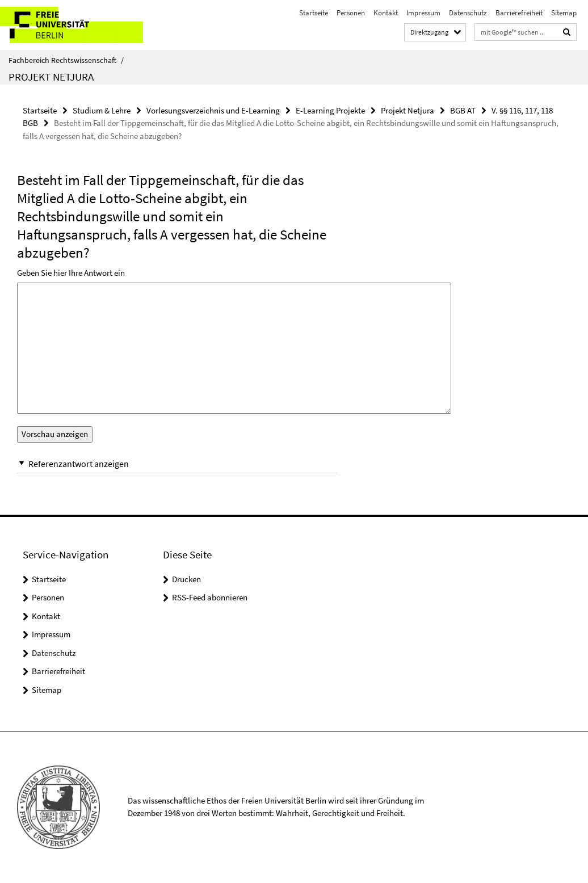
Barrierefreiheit (519, 13)
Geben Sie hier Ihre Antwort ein (71, 273)
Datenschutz (468, 13)
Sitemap (564, 13)
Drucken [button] (186, 579)
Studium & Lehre (102, 110)
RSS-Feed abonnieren (210, 597)
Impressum (423, 13)
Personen (351, 13)
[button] (177, 464)
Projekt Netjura (51, 77)
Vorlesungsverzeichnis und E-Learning (213, 110)
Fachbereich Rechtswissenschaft (66, 60)
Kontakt (386, 13)
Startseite (314, 13)
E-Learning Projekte (330, 110)
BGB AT (463, 110)
